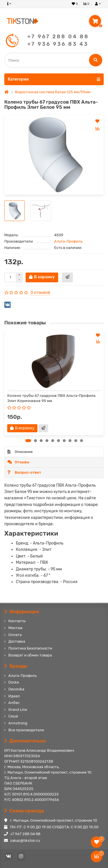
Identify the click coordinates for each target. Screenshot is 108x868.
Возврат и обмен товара (30, 655)
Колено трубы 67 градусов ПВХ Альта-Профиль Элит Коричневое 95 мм (51, 398)
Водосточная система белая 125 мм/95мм (53, 92)
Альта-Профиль (68, 241)
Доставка (17, 641)
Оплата (15, 635)
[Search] (54, 60)
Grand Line (18, 710)
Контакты (17, 621)
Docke (14, 682)
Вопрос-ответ (24, 472)
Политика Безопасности (30, 648)
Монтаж (15, 628)
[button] (28, 441)
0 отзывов (40, 293)
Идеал (14, 696)
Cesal (13, 716)
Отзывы (18, 462)
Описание (20, 452)
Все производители (26, 730)
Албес (14, 703)
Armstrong (18, 723)
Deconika (16, 689)
